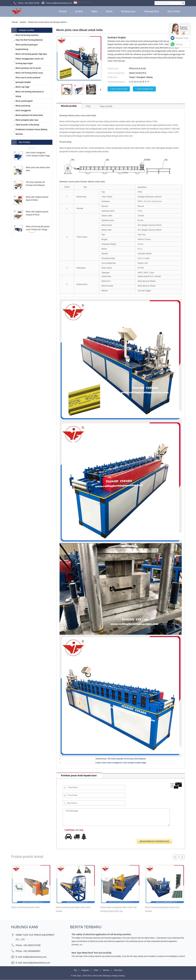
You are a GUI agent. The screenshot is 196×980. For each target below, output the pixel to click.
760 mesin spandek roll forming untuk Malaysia (126, 759)
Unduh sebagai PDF (145, 89)
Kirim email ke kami (119, 89)
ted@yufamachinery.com (35, 957)
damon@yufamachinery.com (37, 963)
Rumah (15, 22)
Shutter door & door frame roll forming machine (47, 22)
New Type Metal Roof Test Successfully (92, 953)
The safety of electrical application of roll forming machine (101, 934)
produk (23, 22)
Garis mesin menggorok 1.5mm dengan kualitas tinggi (124, 763)
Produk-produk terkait (27, 857)
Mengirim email (182, 38)
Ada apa (179, 44)
